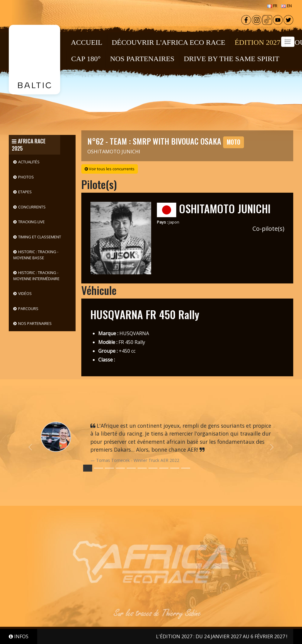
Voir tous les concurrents (110, 169)
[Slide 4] (131, 468)
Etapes (25, 192)
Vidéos (25, 293)
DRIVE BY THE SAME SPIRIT (232, 59)
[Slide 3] (120, 468)
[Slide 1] (99, 468)
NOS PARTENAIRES (142, 59)
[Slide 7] (164, 468)
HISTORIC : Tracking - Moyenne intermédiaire (36, 276)
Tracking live (31, 222)
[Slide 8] (175, 468)
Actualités (29, 162)
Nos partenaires (35, 323)
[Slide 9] (186, 468)
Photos (26, 177)
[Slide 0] (88, 468)
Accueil (87, 42)
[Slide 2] (109, 468)
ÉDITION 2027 (257, 42)
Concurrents (32, 207)
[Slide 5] (142, 468)
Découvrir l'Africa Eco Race (169, 42)
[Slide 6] (153, 468)
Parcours (28, 309)
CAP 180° (86, 59)
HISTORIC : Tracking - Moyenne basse (36, 255)
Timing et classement (40, 237)
